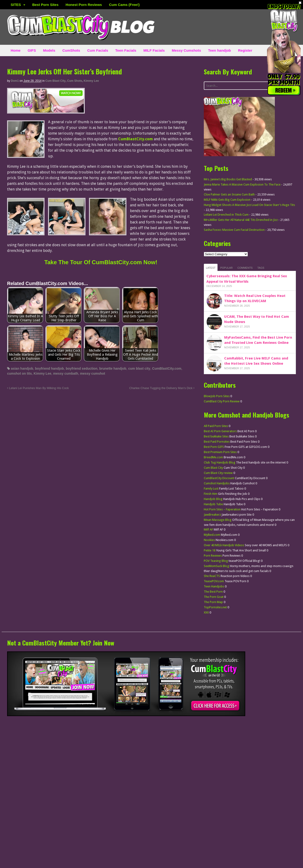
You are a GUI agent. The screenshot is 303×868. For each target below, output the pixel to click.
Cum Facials (98, 50)
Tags (261, 268)
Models (49, 50)
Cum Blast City (56, 81)
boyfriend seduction (82, 368)
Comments (245, 268)
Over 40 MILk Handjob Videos (224, 545)
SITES (16, 5)
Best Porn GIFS (214, 447)
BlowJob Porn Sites (217, 396)
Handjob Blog (213, 499)
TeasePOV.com (214, 581)
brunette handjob (113, 368)
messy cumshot (93, 373)
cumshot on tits (19, 373)
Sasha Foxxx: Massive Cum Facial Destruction (234, 230)
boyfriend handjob (49, 368)
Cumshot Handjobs (217, 483)
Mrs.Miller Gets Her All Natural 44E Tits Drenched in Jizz (241, 220)
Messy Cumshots (186, 50)
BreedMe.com (213, 457)
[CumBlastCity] (46, 111)
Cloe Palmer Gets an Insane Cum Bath (229, 194)
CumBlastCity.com (167, 368)
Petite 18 (210, 550)
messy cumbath (66, 373)
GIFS (32, 50)
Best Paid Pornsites (217, 442)
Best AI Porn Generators (220, 431)
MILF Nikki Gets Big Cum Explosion (227, 200)
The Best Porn (213, 592)
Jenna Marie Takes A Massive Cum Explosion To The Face (242, 184)
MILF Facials (154, 50)
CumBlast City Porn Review (222, 401)
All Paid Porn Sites (216, 426)
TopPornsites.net (215, 607)
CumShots (71, 50)
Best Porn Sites (45, 5)
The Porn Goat (214, 597)
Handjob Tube (213, 504)
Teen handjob (219, 50)
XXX (206, 612)
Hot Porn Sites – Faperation (222, 509)
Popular (226, 268)
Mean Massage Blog (218, 520)
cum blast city (139, 368)
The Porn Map (213, 602)
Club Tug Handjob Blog (220, 462)
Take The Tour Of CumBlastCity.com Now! (101, 262)
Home (16, 50)
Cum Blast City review (218, 473)
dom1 (15, 81)
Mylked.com (212, 535)
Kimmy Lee (91, 81)
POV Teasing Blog (216, 561)
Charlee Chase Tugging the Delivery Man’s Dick (162, 388)
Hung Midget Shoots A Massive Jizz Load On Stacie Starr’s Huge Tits (249, 205)
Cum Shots (75, 81)
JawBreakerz (212, 515)
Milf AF (208, 529)
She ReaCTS (212, 576)
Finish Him (211, 494)
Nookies (209, 540)
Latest (211, 268)
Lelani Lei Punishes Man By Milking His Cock (38, 388)
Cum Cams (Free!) (124, 5)
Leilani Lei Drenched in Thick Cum (226, 215)
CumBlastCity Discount (219, 478)
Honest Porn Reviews (84, 5)
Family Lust (211, 489)
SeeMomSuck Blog (216, 566)
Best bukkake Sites (216, 436)
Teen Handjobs (214, 586)
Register (245, 50)
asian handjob (22, 368)
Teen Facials (126, 50)
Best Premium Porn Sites (220, 452)
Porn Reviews (213, 556)
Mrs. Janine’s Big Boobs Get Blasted (228, 179)
